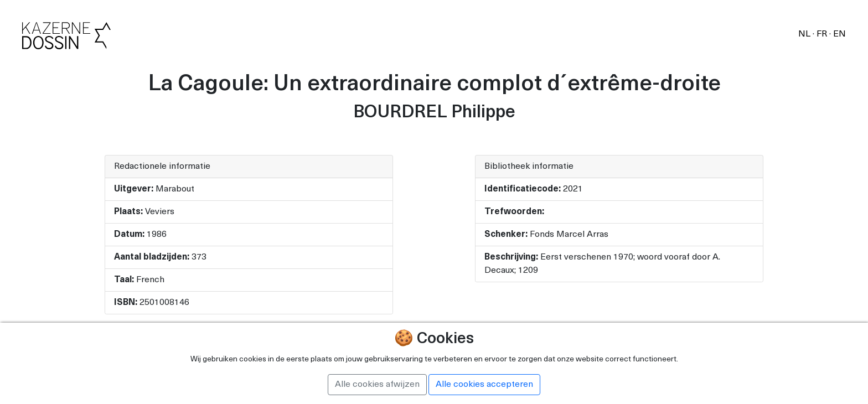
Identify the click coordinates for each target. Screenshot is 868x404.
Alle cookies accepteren (484, 385)
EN (839, 34)
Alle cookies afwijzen (377, 385)
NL (805, 34)
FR (823, 34)
